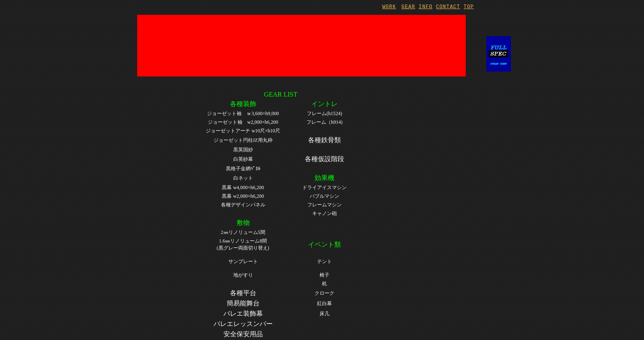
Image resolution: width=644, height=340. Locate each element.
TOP (469, 7)
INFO (426, 7)
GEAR (409, 7)
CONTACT (448, 7)
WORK (389, 7)
